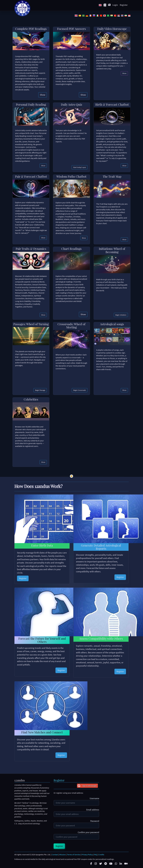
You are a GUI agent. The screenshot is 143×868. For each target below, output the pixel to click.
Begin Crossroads (80, 390)
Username (94, 798)
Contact (55, 855)
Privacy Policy (87, 855)
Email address (93, 810)
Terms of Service (74, 855)
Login (115, 5)
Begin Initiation (121, 315)
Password (95, 821)
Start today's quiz (80, 167)
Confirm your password (88, 832)
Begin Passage (40, 390)
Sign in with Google (87, 786)
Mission (63, 855)
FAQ (96, 855)
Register (124, 5)
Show (43, 95)
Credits (101, 855)
